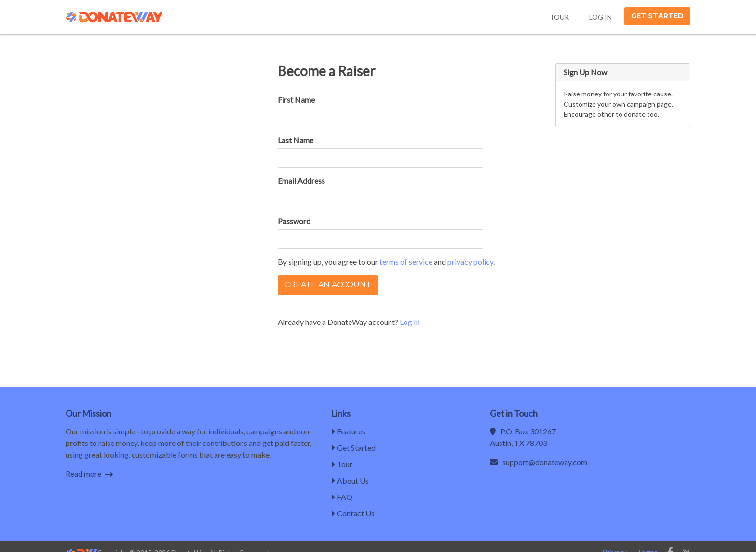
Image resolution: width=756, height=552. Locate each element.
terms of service (406, 262)
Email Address (301, 181)
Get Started (657, 16)
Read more (89, 474)
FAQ (342, 497)
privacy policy (470, 262)
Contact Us (353, 513)
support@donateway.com (545, 462)
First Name (296, 100)
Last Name (296, 140)
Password (294, 221)
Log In (601, 17)
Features (348, 431)
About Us (350, 480)
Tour (559, 17)
